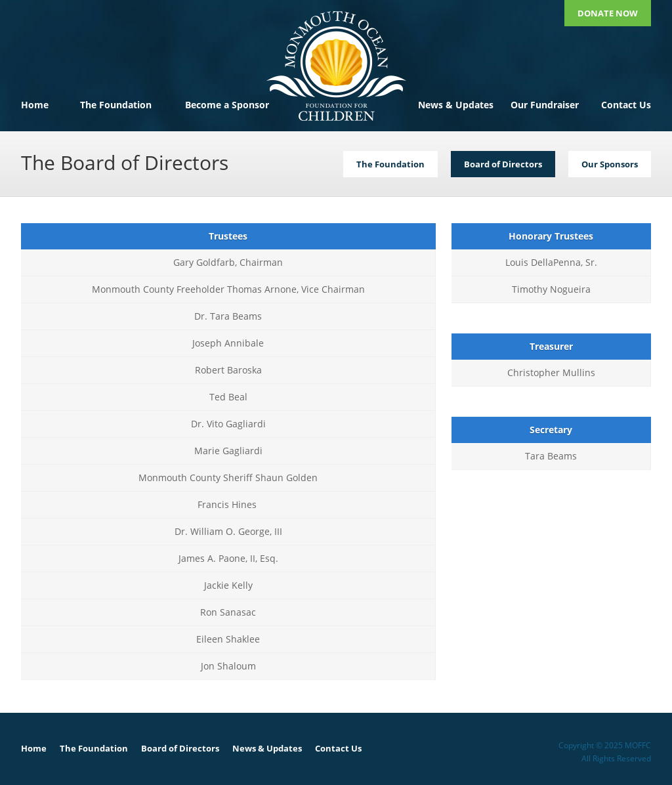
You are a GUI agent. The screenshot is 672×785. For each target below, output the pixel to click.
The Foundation (116, 105)
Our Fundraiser (545, 105)
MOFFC (336, 66)
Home (35, 105)
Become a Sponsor (227, 105)
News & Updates (456, 105)
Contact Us (626, 105)
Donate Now (608, 13)
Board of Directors (180, 748)
